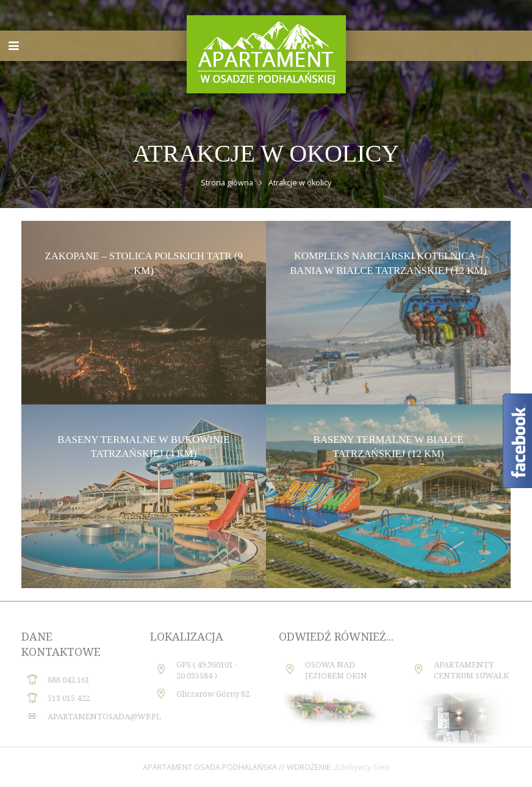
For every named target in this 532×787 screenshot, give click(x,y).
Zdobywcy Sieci (362, 767)
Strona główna (227, 183)
